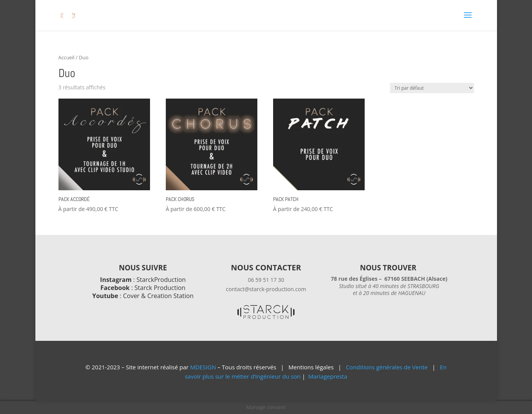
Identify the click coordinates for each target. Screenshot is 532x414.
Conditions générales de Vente (387, 367)
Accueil (67, 57)
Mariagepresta (328, 376)
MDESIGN (203, 367)
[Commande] (432, 88)
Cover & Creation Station (158, 296)
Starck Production (160, 288)
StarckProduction (161, 280)
